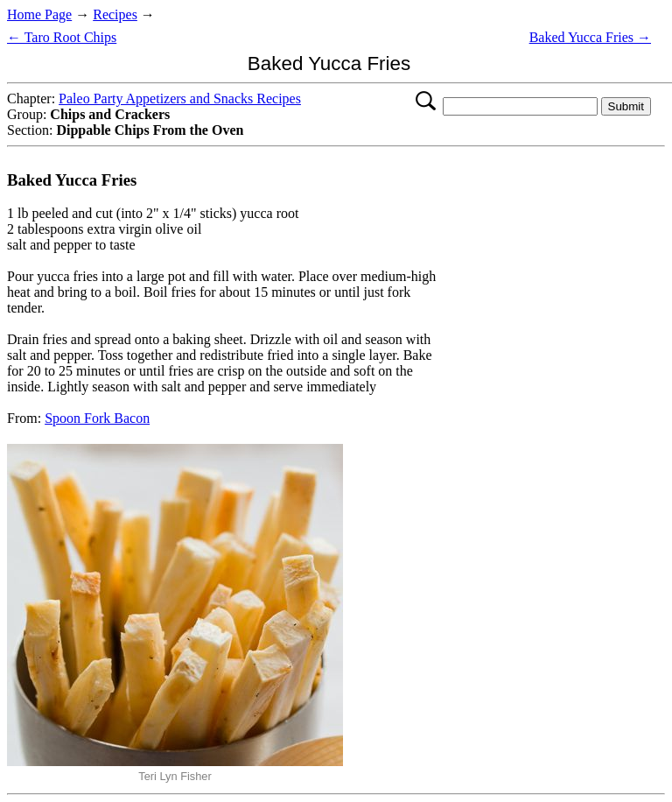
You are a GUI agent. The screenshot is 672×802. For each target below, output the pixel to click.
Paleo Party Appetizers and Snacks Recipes (180, 98)
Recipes (115, 14)
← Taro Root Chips (62, 37)
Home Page (39, 14)
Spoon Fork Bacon (97, 418)
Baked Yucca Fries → (590, 37)
